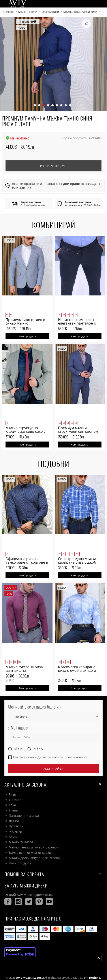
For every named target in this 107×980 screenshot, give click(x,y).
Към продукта (27, 336)
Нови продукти (20, 863)
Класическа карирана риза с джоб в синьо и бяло (77, 670)
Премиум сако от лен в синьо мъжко (25, 321)
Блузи (13, 837)
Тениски (15, 800)
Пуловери (16, 826)
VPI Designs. (92, 978)
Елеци (13, 810)
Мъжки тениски (21, 842)
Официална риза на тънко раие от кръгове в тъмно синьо (27, 562)
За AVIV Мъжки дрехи (53, 885)
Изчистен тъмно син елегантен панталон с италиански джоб (77, 323)
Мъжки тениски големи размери (34, 847)
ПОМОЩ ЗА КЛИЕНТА (53, 874)
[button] (35, 105)
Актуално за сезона (53, 784)
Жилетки (15, 831)
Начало (8, 12)
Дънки (14, 821)
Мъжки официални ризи (80, 12)
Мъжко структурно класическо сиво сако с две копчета (25, 431)
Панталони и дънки (24, 816)
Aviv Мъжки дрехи (30, 978)
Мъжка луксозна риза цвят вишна (24, 669)
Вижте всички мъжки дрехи (30, 853)
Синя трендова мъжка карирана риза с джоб (77, 561)
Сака (12, 805)
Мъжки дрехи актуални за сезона (34, 858)
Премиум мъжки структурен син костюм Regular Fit (78, 431)
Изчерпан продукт (53, 166)
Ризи (12, 794)
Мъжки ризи (50, 12)
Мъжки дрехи (28, 12)
